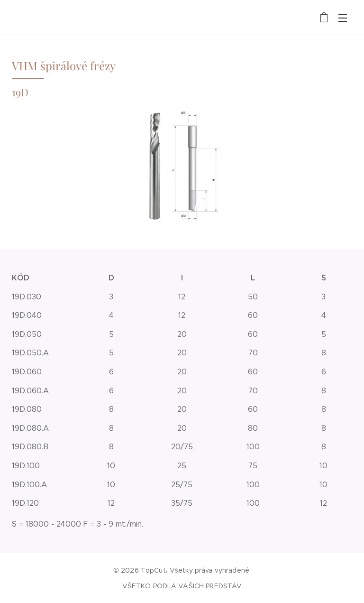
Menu (343, 18)
